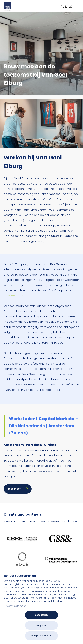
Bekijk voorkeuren (41, 636)
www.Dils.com (18, 296)
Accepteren (41, 615)
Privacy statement (15, 606)
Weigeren (41, 625)
